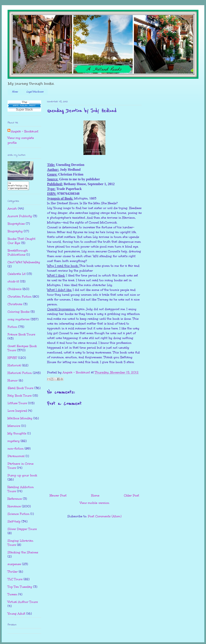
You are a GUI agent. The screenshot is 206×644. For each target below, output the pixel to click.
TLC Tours (15, 581)
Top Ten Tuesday (20, 588)
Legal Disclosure (35, 92)
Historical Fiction (20, 374)
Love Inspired (17, 412)
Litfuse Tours (17, 405)
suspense (14, 566)
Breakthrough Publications (18, 254)
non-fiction (16, 450)
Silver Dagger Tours (22, 531)
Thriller (13, 573)
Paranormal (16, 458)
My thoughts (17, 435)
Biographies (16, 225)
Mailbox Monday (20, 420)
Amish (12, 210)
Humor (13, 382)
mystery (14, 443)
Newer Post (58, 495)
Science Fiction (18, 515)
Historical (14, 367)
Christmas (15, 306)
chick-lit (13, 283)
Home (15, 92)
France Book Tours (21, 336)
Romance (14, 508)
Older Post (131, 495)
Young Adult (16, 615)
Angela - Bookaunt (25, 131)
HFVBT (12, 359)
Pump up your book (22, 477)
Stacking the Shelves (23, 554)
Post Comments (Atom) (105, 516)
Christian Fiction (20, 298)
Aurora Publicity (20, 218)
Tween (12, 596)
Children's (15, 291)
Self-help (14, 523)
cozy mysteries (19, 321)
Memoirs (14, 427)
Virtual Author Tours (23, 603)
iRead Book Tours (20, 390)
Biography (15, 233)
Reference (15, 500)
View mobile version (94, 503)
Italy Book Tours (20, 397)
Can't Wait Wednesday (24, 264)
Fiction (12, 328)
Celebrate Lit (17, 275)
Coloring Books (19, 313)
